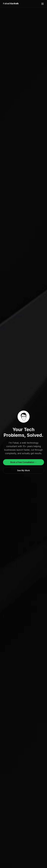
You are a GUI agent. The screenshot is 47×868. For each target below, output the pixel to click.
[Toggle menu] (42, 4)
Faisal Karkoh (11, 4)
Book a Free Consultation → (24, 462)
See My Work (23, 470)
